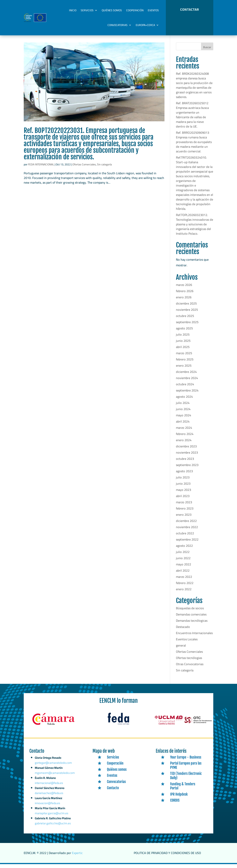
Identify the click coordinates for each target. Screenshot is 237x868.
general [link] (181, 649)
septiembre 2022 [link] (187, 543)
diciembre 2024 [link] (186, 376)
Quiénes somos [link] (112, 10)
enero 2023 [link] (184, 519)
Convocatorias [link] (118, 25)
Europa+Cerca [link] (145, 25)
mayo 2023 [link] (184, 494)
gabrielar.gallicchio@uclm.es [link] (53, 828)
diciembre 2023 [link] (186, 450)
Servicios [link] (87, 10)
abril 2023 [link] (183, 500)
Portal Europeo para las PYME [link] (186, 769)
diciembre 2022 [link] (186, 525)
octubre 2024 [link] (185, 388)
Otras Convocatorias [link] (190, 668)
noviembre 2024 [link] (187, 382)
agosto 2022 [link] (184, 550)
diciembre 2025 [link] (186, 307)
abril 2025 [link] (183, 351)
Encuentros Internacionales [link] (194, 637)
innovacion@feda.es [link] (48, 809)
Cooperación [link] (135, 10)
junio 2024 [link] (183, 413)
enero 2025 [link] (184, 370)
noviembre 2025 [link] (187, 314)
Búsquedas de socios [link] (190, 612)
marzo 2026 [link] (184, 289)
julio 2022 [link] (183, 556)
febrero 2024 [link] (185, 438)
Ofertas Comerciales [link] (84, 168)
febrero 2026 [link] (185, 295)
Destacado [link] (183, 631)
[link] (94, 86)
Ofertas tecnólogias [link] (189, 662)
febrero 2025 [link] (185, 363)
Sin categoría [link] (104, 168)
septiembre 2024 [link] (187, 394)
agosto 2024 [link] (184, 401)
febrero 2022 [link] (185, 587)
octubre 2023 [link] (185, 463)
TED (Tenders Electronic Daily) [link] (186, 780)
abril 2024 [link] (183, 425)
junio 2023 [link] (183, 488)
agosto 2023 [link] (184, 475)
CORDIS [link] (175, 804)
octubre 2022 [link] (185, 537)
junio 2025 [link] (183, 345)
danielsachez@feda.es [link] (49, 799)
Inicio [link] (73, 10)
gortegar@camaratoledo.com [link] (54, 773)
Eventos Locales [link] (187, 643)
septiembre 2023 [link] (187, 469)
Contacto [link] (113, 792)
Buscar (207, 51)
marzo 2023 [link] (184, 506)
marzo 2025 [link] (184, 357)
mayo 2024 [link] (184, 419)
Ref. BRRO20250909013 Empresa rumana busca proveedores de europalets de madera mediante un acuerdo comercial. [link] (194, 146)
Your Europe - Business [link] (186, 761)
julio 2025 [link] (183, 339)
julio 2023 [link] (183, 481)
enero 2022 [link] (184, 593)
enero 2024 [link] (184, 444)
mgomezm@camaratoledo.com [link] (55, 781)
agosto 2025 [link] (184, 332)
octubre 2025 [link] (185, 320)
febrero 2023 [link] (185, 512)
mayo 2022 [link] (184, 568)
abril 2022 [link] (183, 575)
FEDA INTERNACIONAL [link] (41, 168)
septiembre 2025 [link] (187, 326)
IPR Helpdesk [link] (179, 798)
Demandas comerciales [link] (191, 618)
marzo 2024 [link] (184, 432)
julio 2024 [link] (183, 407)
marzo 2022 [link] (184, 581)
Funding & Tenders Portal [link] (183, 790)
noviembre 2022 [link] (187, 531)
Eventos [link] (153, 10)
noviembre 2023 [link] (187, 457)
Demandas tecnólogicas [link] (192, 625)
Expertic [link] (77, 857)
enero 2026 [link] (184, 301)
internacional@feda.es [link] (49, 790)
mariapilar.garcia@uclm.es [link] (52, 818)
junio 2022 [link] (183, 562)
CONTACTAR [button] (190, 10)
